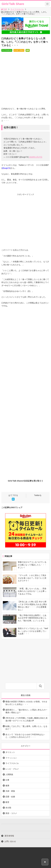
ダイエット (10, 752)
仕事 (7, 780)
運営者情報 (9, 836)
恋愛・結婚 (10, 797)
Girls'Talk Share (13, 4)
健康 (28, 50)
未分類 (8, 808)
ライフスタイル (17, 9)
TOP (4, 9)
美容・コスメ (11, 813)
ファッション (11, 758)
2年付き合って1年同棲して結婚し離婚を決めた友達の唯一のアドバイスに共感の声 (27, 719)
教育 (7, 802)
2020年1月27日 (36, 157)
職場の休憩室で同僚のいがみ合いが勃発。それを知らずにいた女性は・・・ (26, 703)
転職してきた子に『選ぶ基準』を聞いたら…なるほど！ (26, 728)
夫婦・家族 (10, 791)
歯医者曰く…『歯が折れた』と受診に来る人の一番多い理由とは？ (26, 711)
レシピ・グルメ (19, 50)
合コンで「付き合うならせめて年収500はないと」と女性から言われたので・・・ (25, 736)
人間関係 (9, 774)
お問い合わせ (10, 841)
